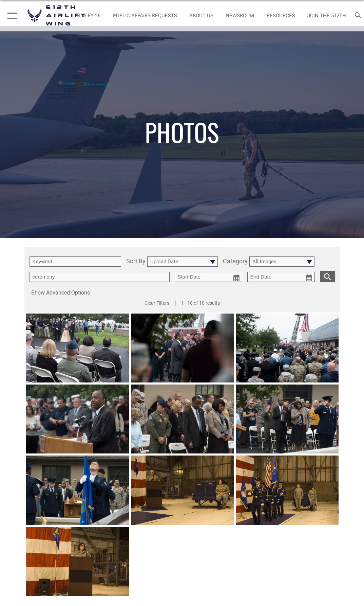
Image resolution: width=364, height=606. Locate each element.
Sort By (136, 261)
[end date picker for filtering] (281, 277)
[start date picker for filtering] (208, 277)
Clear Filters (157, 303)
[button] (11, 16)
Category (235, 261)
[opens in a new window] (89, 16)
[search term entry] (75, 262)
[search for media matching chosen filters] (327, 276)
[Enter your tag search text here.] (100, 277)
